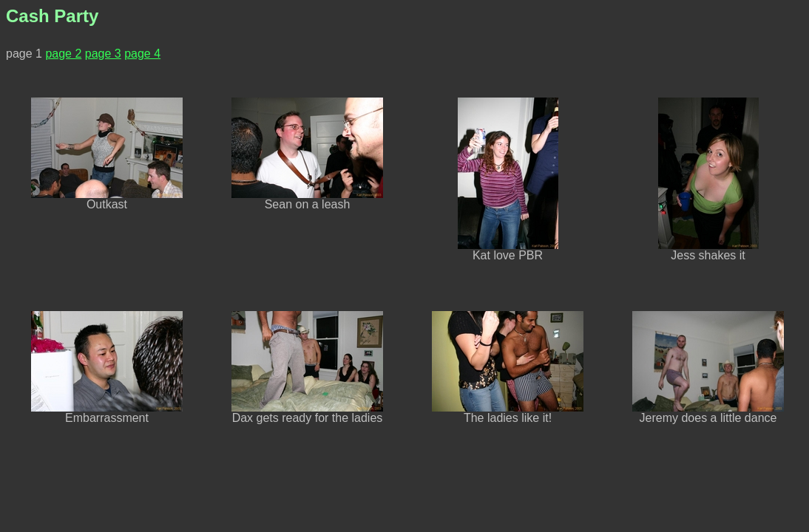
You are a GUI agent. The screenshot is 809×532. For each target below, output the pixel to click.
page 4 (142, 54)
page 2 (63, 54)
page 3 (103, 54)
